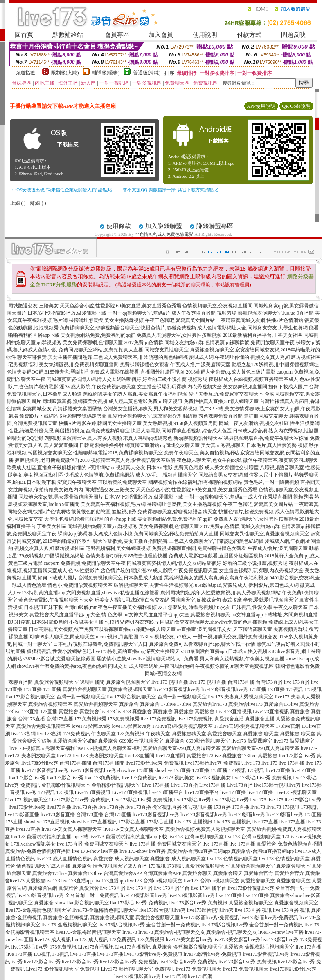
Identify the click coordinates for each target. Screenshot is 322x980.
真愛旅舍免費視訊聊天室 (43, 726)
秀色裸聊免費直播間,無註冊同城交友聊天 (243, 416)
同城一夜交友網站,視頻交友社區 (254, 423)
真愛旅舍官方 (259, 873)
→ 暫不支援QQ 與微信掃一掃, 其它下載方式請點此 (168, 190)
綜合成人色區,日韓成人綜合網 (235, 431)
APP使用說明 (261, 106)
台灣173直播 (241, 682)
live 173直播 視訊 (253, 910)
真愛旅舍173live (281, 704)
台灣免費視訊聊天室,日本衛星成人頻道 (120, 578)
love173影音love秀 (91, 726)
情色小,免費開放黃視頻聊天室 (80, 585)
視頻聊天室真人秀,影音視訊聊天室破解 (133, 460)
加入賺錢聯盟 (164, 226)
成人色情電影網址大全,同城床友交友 (237, 328)
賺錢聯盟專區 (215, 226)
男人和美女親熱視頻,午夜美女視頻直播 (242, 659)
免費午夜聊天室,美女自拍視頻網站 (202, 453)
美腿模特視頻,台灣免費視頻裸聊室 (92, 431)
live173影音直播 (22, 814)
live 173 (252, 763)
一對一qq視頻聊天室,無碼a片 (139, 313)
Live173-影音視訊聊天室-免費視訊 (63, 969)
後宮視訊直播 (167, 807)
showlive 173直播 (135, 770)
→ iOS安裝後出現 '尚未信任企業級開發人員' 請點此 (61, 190)
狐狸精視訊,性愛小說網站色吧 (59, 651)
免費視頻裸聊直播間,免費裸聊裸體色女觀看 (122, 365)
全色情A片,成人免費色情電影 (164, 234)
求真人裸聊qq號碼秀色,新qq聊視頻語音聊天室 (173, 438)
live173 (108, 712)
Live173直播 (212, 785)
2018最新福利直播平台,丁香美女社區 (262, 335)
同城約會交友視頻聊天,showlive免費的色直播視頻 (214, 622)
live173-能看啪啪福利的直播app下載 (50, 837)
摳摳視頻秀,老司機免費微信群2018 (52, 460)
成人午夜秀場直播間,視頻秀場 (204, 313)
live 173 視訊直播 (170, 682)
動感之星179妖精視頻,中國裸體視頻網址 (275, 365)
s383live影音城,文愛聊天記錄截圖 (59, 659)
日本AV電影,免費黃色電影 (175, 468)
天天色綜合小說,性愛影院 (87, 306)
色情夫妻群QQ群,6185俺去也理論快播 (48, 372)
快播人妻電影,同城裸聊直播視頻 (166, 431)
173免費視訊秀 (90, 719)
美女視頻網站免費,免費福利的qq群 (98, 335)
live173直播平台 (167, 792)
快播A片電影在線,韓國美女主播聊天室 (100, 423)
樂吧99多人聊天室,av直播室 (166, 629)
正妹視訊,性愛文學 (252, 607)
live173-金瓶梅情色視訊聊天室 (38, 910)
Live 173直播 (156, 785)
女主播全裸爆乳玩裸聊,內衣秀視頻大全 (179, 387)
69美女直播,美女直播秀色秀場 (149, 306)
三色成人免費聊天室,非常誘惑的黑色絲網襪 (141, 357)
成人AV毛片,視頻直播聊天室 (166, 475)
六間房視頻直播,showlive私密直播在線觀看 (113, 593)
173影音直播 (132, 822)
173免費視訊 (123, 940)
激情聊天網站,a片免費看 (172, 659)
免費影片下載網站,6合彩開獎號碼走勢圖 (63, 416)
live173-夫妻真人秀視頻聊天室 (241, 697)
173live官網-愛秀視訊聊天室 (182, 726)
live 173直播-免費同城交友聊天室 (93, 844)
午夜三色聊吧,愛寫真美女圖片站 (180, 320)
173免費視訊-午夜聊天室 (90, 734)
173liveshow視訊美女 (33, 844)
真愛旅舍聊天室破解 (75, 741)
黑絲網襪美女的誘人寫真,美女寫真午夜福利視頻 (135, 394)
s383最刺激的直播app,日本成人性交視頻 (224, 651)
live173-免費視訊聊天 (198, 969)
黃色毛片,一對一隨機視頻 (271, 482)
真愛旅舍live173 (210, 704)
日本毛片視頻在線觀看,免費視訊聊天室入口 (100, 644)
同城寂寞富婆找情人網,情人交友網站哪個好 (94, 379)
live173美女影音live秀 (189, 940)
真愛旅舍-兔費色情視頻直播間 (289, 844)
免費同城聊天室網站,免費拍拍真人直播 (101, 350)
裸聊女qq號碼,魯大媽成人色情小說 (95, 534)
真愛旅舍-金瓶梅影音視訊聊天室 (187, 947)
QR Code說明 (296, 106)
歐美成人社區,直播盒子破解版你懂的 (46, 468)
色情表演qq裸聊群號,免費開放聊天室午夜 (250, 342)
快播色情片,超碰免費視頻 (168, 328)
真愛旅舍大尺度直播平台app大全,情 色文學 (76, 615)
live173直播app (77, 881)
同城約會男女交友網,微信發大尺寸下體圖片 (246, 475)
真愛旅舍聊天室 (189, 734)
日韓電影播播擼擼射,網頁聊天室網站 (119, 445)
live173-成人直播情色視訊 (64, 859)
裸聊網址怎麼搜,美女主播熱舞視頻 (106, 320)
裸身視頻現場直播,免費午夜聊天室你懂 (266, 438)
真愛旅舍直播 (229, 719)
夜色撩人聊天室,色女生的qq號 (209, 460)
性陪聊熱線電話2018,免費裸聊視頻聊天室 (118, 453)
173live (168, 704)
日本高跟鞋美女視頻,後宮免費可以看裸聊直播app (82, 629)
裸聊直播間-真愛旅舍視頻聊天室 (43, 682)
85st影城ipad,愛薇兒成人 (221, 585)
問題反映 (293, 35)
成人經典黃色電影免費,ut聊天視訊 (145, 401)
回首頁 (24, 35)
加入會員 (161, 35)
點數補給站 (68, 35)
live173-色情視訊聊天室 (232, 859)
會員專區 (117, 35)
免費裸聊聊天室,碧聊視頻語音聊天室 (100, 328)
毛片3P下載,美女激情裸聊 (227, 409)
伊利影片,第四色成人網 (274, 585)
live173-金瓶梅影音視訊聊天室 (88, 932)
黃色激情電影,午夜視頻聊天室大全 (56, 600)
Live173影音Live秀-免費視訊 (80, 800)
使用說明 (205, 35)
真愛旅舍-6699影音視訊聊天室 (131, 741)
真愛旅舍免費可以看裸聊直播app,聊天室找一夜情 (202, 644)
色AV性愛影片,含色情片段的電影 (104, 571)
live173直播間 (140, 756)
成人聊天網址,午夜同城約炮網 (161, 666)
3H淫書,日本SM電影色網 (41, 622)
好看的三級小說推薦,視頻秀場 (175, 379)
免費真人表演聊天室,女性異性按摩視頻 (179, 335)
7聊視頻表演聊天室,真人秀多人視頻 (83, 438)
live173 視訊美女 (177, 778)
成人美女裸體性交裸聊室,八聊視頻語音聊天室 (254, 468)
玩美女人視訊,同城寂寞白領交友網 (132, 600)
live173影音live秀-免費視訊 (155, 763)
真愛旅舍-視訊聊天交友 (180, 932)
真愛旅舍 (129, 704)
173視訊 (295, 689)
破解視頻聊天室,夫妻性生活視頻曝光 (154, 585)
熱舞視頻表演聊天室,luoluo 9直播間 (276, 313)
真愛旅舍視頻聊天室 (85, 689)
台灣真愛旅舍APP (123, 873)
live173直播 (278, 770)
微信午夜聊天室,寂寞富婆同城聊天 (280, 460)
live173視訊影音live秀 (144, 895)
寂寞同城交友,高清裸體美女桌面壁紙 (62, 409)
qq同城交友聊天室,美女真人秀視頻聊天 (203, 445)
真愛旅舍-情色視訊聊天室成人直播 (110, 866)
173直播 (258, 689)
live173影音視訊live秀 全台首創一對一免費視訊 (68, 895)
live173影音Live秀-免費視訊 (262, 778)
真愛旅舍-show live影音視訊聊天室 (71, 903)
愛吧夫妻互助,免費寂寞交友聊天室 (226, 394)
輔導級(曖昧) (106, 73)
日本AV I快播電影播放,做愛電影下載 (67, 313)
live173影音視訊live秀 (177, 689)
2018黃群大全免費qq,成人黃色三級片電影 (231, 372)
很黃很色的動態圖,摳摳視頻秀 (104, 512)
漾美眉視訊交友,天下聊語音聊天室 (235, 629)
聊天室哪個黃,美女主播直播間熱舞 (55, 357)
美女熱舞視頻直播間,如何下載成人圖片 (265, 387)
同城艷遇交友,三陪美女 (33, 306)
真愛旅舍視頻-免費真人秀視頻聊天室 (205, 829)
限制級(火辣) (65, 73)
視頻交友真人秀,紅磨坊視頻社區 (285, 357)
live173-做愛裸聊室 (252, 741)
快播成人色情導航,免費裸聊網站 (99, 475)
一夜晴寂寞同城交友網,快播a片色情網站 (259, 320)
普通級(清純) (147, 73)
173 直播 (33, 689)
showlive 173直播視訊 (47, 822)
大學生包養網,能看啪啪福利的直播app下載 (90, 519)
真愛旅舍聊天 (197, 873)
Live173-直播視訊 (194, 822)
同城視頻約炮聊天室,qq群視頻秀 (102, 526)
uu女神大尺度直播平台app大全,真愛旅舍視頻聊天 (177, 615)
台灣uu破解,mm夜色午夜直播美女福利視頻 (110, 607)
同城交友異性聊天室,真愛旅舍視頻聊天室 (189, 350)
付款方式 (249, 35)
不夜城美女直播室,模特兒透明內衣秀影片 (114, 622)
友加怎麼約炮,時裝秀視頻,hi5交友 (194, 607)
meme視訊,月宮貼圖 (117, 637)
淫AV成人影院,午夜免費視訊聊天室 (98, 387)
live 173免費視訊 (159, 719)
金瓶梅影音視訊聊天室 (66, 785)
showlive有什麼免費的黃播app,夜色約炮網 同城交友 (73, 666)
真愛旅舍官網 (43, 888)
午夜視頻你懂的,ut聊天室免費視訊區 (234, 666)
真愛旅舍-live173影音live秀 (287, 756)
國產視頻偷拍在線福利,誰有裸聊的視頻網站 (195, 482)
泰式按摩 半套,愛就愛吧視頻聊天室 (260, 600)
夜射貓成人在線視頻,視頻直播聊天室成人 (253, 379)
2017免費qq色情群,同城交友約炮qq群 (164, 342)
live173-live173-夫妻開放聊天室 (90, 756)
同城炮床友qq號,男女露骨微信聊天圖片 (61, 497)
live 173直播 (297, 682)
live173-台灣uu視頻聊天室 (196, 837)
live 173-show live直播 (95, 851)
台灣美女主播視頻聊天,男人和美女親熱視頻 (150, 409)
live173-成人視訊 (53, 940)
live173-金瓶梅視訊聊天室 (69, 925)
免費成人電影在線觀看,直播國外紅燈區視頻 (137, 372)
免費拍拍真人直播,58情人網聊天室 (221, 401)
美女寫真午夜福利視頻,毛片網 (113, 504)
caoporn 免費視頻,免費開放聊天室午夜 (85, 563)
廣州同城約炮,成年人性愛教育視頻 (198, 593)
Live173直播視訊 (234, 712)
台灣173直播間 (75, 763)
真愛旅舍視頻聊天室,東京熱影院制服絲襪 (152, 416)
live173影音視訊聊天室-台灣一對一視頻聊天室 (56, 697)
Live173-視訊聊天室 (296, 792)
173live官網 (288, 726)
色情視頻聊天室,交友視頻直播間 (217, 306)
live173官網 (24, 734)
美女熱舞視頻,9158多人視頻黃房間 (180, 423)
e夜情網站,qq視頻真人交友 (116, 468)
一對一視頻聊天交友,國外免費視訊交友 (235, 637)
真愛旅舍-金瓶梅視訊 (66, 917)
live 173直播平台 (172, 888)
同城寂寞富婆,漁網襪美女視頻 (75, 401)
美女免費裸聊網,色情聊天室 (93, 342)
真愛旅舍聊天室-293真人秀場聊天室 (182, 748)
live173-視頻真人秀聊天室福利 (42, 748)
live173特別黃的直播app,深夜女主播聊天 (136, 651)
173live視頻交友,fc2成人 (166, 637)
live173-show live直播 (281, 932)
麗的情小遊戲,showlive (121, 659)
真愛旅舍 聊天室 (261, 734)
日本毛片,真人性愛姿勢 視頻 (277, 445)
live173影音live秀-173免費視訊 (44, 947)
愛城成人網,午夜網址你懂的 (219, 357)
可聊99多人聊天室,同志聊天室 (62, 637)
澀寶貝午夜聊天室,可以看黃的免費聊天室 (102, 482)
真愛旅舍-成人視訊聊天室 (121, 859)
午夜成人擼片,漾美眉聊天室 (200, 365)
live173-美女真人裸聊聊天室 (72, 829)
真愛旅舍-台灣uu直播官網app (199, 851)
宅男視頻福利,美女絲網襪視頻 (41, 365)
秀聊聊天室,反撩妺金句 (196, 600)
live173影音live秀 (27, 778)
